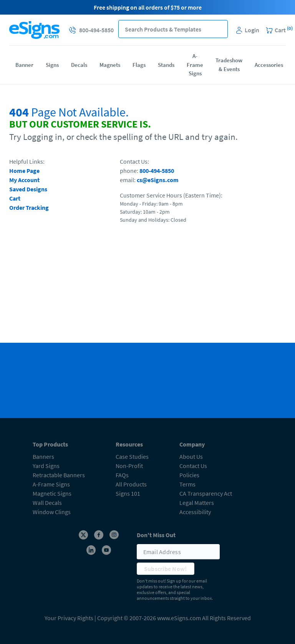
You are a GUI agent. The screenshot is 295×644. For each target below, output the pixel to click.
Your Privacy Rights (69, 618)
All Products (131, 484)
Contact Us (193, 466)
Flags (139, 65)
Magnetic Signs (52, 493)
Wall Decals (47, 503)
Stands (166, 65)
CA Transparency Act (206, 493)
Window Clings (52, 512)
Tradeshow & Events (229, 65)
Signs (52, 65)
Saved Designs (28, 189)
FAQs (122, 475)
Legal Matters (197, 503)
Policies (189, 475)
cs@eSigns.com (158, 180)
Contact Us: (134, 161)
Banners (43, 456)
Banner (24, 65)
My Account (24, 180)
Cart (15, 198)
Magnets (110, 65)
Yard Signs (46, 466)
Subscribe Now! (166, 569)
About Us (191, 456)
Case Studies (132, 456)
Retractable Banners (59, 475)
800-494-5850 (157, 171)
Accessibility (195, 512)
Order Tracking (29, 207)
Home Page (24, 171)
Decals (79, 65)
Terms (187, 484)
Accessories (269, 65)
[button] (219, 29)
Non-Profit (129, 466)
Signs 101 (128, 493)
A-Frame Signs (195, 65)
